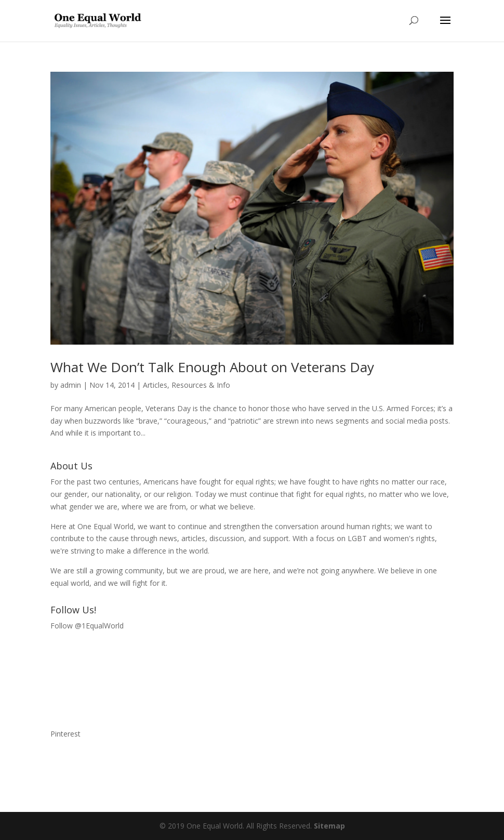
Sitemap (329, 826)
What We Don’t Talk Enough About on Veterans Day (212, 367)
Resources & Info (201, 385)
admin (71, 385)
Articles (155, 385)
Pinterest (65, 734)
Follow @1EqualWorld (87, 626)
